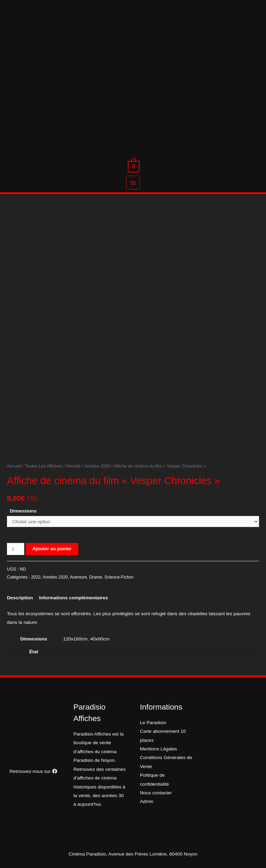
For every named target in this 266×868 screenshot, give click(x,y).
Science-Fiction (119, 577)
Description (20, 598)
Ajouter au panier (52, 549)
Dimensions (23, 511)
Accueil (14, 466)
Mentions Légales (158, 749)
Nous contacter (156, 793)
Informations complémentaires (74, 598)
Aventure (78, 577)
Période (73, 466)
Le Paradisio (153, 723)
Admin (147, 801)
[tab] (20, 598)
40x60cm (100, 639)
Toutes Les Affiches (43, 466)
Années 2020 (97, 466)
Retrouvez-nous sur (33, 771)
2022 (36, 577)
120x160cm (75, 639)
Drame (96, 577)
